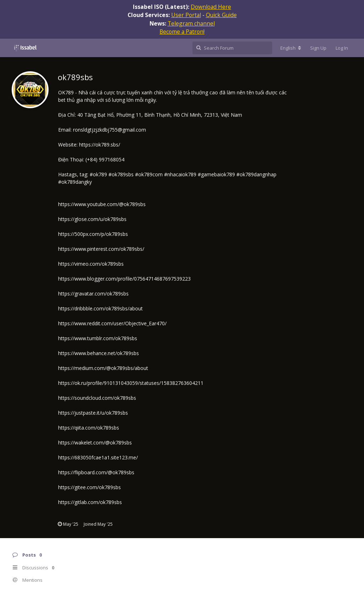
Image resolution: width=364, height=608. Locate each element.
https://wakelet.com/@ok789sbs (95, 443)
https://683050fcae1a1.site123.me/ (98, 457)
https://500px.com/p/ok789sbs (93, 234)
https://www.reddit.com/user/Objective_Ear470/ (112, 323)
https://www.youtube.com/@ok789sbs (102, 204)
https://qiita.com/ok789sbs (89, 428)
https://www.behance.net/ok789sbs (99, 353)
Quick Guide (221, 15)
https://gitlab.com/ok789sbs (90, 502)
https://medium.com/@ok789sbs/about (103, 368)
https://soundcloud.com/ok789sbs (97, 398)
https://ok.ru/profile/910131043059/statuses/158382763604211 (131, 383)
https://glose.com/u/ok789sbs (92, 219)
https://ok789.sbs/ (100, 145)
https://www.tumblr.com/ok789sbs (98, 338)
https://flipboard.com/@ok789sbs (96, 472)
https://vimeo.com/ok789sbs (91, 264)
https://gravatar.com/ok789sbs (93, 294)
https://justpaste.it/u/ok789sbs (93, 413)
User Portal (186, 15)
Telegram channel (191, 23)
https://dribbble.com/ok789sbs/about (100, 308)
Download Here (211, 7)
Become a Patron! (182, 32)
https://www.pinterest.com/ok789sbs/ (101, 249)
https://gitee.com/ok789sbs (89, 487)
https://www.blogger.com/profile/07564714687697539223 (124, 279)
